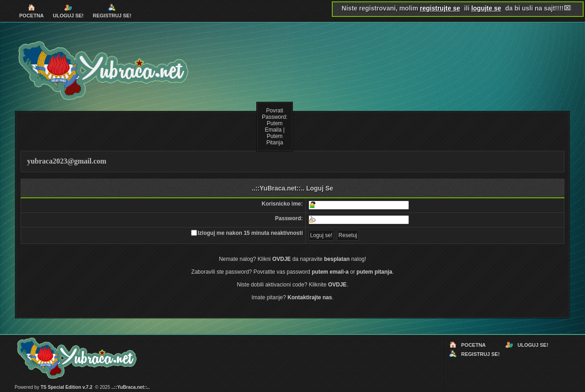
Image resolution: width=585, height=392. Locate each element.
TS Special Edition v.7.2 (67, 387)
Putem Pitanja (275, 139)
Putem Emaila (274, 127)
